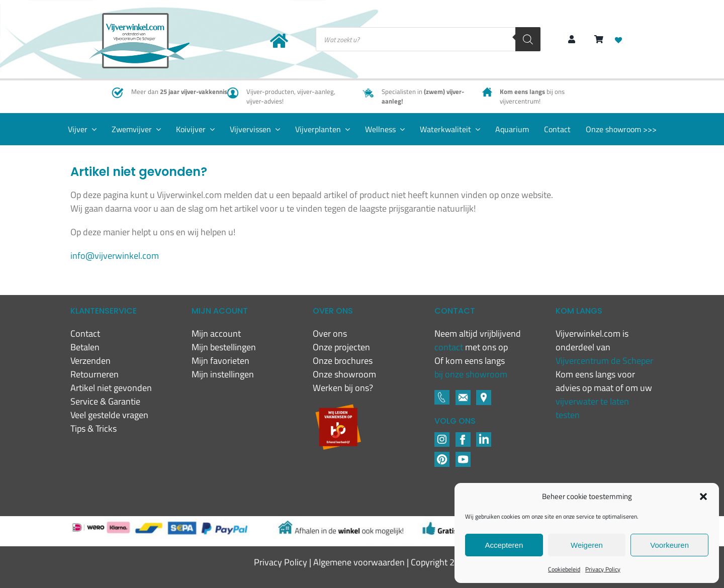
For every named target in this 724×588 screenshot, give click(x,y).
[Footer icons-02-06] (484, 394)
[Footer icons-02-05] (463, 394)
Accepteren (504, 545)
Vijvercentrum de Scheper (604, 361)
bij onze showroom (471, 374)
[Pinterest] (442, 456)
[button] (703, 497)
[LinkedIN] (484, 436)
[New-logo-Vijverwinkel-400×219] (139, 17)
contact (450, 347)
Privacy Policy (603, 569)
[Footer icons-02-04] (463, 436)
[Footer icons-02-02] (442, 436)
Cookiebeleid (564, 569)
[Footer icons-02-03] (442, 394)
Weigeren (587, 545)
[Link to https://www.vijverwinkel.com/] (279, 41)
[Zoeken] (528, 39)
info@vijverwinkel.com (115, 256)
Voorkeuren (669, 545)
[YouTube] (463, 456)
